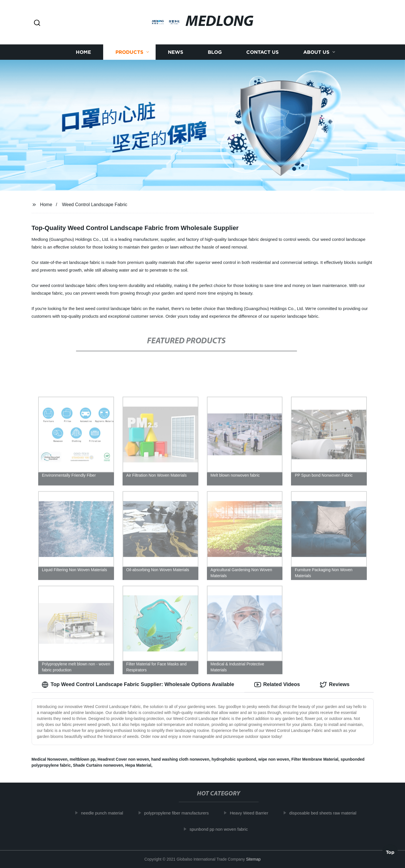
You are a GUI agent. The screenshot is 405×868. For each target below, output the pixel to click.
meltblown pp (82, 759)
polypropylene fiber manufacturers (180, 813)
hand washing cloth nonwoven (180, 759)
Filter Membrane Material (315, 759)
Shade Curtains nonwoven (98, 765)
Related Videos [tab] (277, 685)
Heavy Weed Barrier (252, 813)
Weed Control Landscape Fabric (94, 205)
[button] (37, 23)
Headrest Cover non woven (123, 759)
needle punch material (105, 813)
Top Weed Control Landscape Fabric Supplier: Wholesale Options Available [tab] (138, 685)
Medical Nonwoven (50, 759)
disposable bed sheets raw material (326, 813)
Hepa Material (138, 765)
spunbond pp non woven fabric (222, 829)
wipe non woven (274, 759)
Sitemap (253, 859)
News (176, 52)
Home (83, 52)
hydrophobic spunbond (234, 759)
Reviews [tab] (335, 685)
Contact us (262, 52)
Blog (215, 52)
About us (316, 52)
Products (129, 52)
